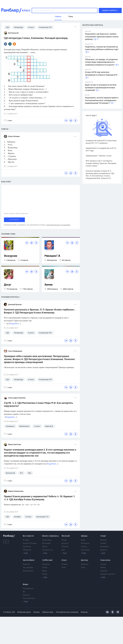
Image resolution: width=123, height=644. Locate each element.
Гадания (104, 571)
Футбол (104, 540)
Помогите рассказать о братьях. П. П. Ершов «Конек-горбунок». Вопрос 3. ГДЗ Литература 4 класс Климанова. (40, 311)
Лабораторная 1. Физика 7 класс (99, 156)
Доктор (84, 560)
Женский (66, 536)
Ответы (65, 564)
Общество (27, 550)
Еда (63, 550)
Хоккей (103, 543)
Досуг (8, 285)
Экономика (47, 540)
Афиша (84, 536)
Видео (26, 584)
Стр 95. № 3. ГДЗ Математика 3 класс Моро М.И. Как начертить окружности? (38, 405)
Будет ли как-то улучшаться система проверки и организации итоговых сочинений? (101, 88)
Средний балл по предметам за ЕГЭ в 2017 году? (101, 149)
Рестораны (85, 550)
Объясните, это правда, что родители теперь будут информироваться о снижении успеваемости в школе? (101, 62)
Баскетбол (105, 547)
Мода (64, 540)
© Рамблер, (7, 612)
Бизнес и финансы (50, 536)
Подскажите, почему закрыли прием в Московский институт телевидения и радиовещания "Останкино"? (102, 100)
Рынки (45, 547)
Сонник (103, 564)
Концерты (85, 543)
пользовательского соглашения (58, 225)
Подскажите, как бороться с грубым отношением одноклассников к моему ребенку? (102, 37)
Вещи (44, 571)
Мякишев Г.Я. (53, 256)
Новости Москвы (30, 543)
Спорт (103, 536)
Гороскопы (105, 560)
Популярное (28, 589)
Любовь (65, 547)
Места (45, 574)
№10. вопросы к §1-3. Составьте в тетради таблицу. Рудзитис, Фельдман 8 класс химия (101, 163)
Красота (65, 543)
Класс (64, 560)
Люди (45, 568)
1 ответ (8, 120)
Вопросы (85, 564)
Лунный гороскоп (108, 574)
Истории (46, 564)
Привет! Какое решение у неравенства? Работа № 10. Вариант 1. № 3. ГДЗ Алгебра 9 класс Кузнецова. (40, 498)
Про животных (29, 598)
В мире (26, 540)
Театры (84, 547)
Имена (103, 568)
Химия (48, 285)
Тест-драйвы (28, 568)
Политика (27, 547)
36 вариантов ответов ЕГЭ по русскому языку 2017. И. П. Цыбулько (101, 142)
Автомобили (29, 560)
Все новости (28, 536)
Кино (83, 540)
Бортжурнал (28, 571)
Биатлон (104, 550)
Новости (26, 564)
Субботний (47, 560)
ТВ (24, 592)
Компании (46, 543)
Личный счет (47, 550)
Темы (64, 568)
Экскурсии (11, 256)
